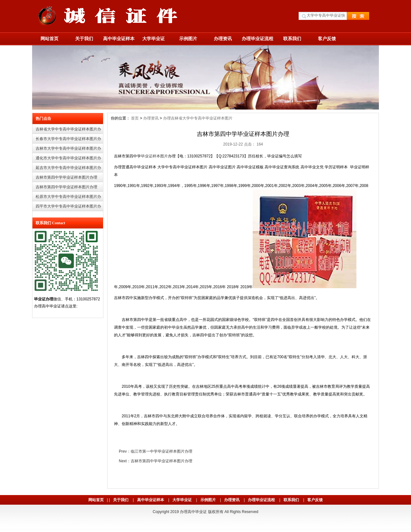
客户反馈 (327, 39)
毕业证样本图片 (154, 156)
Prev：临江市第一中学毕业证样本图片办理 (156, 451)
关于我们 (84, 39)
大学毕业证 (153, 39)
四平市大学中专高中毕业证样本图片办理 (68, 208)
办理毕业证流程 (258, 39)
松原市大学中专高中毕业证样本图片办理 (68, 198)
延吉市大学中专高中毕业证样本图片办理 (68, 169)
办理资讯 (223, 39)
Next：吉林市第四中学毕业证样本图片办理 (156, 461)
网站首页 (49, 39)
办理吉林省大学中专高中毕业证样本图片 (198, 118)
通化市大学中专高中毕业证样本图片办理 (68, 160)
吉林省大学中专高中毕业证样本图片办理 (68, 131)
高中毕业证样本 (119, 39)
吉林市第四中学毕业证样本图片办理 (66, 177)
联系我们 (292, 39)
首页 (135, 118)
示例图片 (188, 39)
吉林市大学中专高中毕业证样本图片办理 (68, 150)
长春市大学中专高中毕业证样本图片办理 (68, 140)
